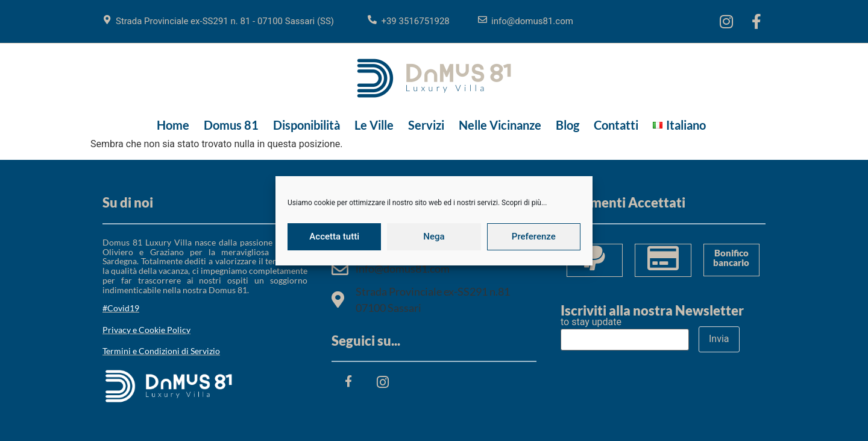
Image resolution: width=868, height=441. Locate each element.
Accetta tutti (334, 236)
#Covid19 (121, 308)
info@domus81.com (532, 21)
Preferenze (534, 236)
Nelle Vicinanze (500, 125)
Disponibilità (307, 125)
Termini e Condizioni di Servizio (161, 351)
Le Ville (374, 125)
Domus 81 (231, 125)
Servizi (426, 125)
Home (173, 125)
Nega (434, 236)
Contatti (616, 125)
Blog (568, 125)
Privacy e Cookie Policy (146, 330)
